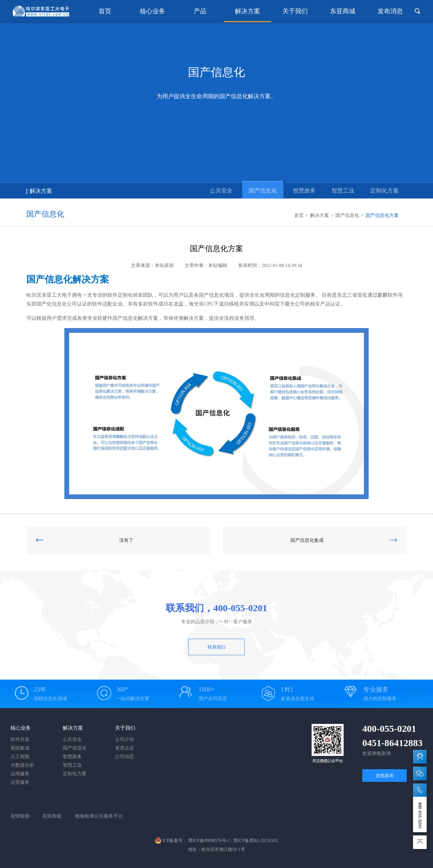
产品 (200, 11)
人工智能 (20, 757)
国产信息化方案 (382, 215)
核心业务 (152, 11)
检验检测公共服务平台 (99, 816)
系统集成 (20, 748)
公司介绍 (125, 739)
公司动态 (125, 757)
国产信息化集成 (344, 540)
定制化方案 (385, 191)
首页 (105, 11)
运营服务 (20, 782)
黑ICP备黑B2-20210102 (256, 841)
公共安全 (221, 191)
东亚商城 (343, 11)
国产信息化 (263, 191)
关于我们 (295, 11)
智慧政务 (304, 191)
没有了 (85, 540)
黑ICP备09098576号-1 (209, 841)
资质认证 (125, 748)
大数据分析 (22, 765)
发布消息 (390, 11)
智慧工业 (343, 191)
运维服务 (20, 774)
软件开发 (20, 739)
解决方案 (248, 11)
